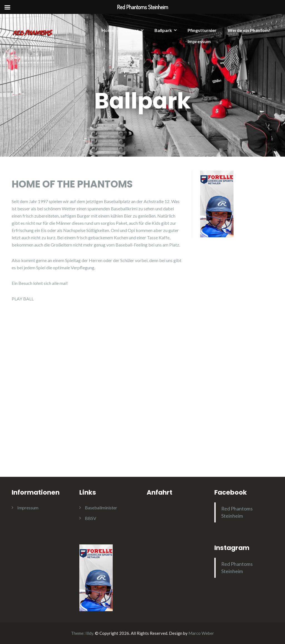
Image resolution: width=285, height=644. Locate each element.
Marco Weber (201, 633)
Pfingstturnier (202, 30)
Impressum (199, 41)
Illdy (89, 633)
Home (108, 30)
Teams (132, 30)
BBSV (91, 518)
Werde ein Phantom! (249, 30)
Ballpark (163, 30)
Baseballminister (101, 508)
